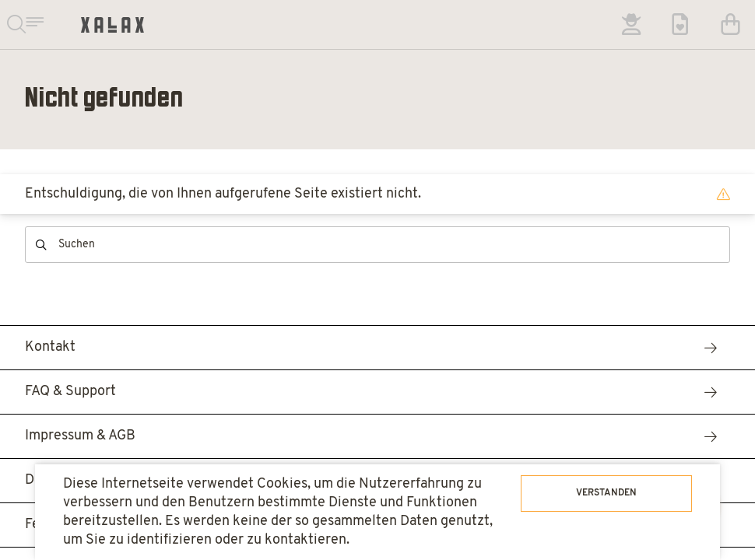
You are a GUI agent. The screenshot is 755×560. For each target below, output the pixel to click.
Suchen (41, 245)
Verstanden (606, 493)
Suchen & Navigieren (25, 25)
